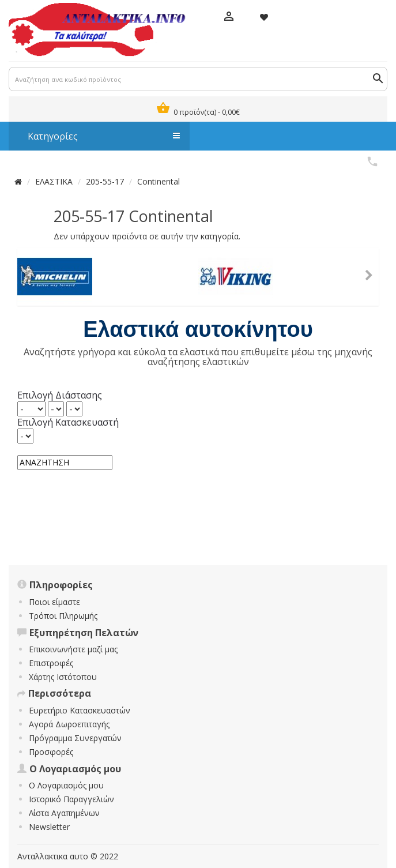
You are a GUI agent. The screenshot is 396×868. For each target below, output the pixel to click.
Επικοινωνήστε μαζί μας (73, 649)
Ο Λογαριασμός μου (66, 785)
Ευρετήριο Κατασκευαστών (80, 710)
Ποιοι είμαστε (54, 602)
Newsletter (49, 827)
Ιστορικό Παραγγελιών (71, 799)
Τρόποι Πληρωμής (63, 616)
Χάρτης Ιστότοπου (63, 677)
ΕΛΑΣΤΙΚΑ (54, 181)
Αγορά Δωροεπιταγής (69, 724)
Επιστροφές (51, 663)
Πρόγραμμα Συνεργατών (75, 738)
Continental (159, 181)
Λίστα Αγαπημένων (64, 813)
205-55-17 (105, 181)
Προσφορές (51, 752)
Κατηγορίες (98, 136)
